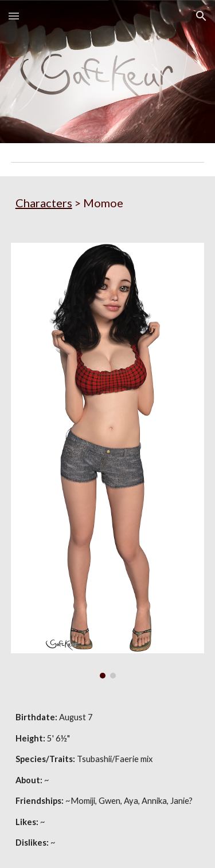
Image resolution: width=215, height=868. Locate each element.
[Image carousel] (108, 461)
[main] (108, 203)
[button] (14, 16)
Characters (44, 203)
